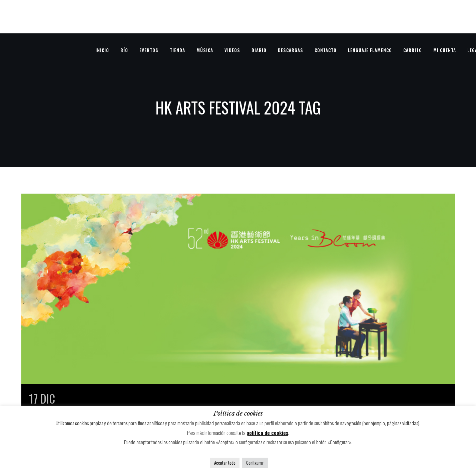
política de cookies (267, 433)
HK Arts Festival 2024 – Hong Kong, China (155, 398)
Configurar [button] (255, 463)
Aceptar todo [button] (225, 463)
